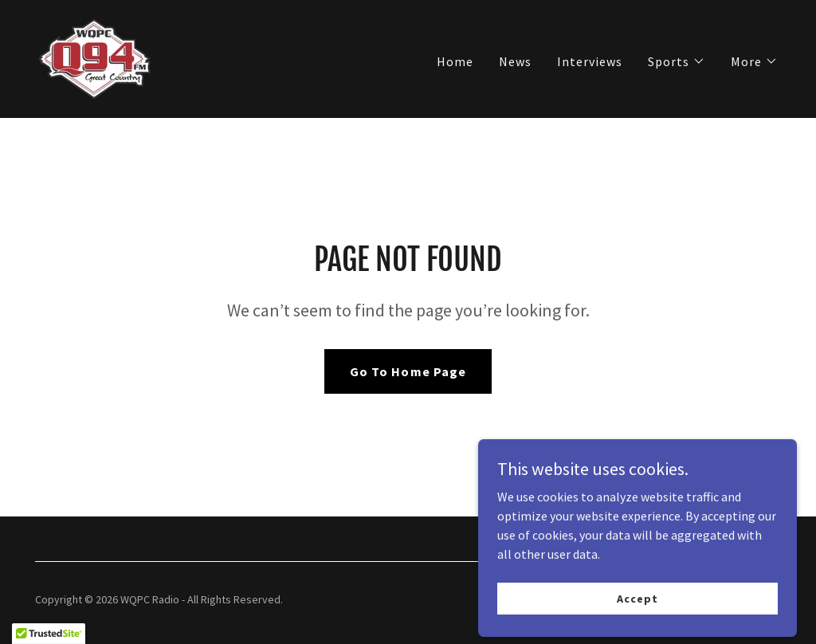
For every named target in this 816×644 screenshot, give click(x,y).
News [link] (515, 61)
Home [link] (455, 61)
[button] (677, 61)
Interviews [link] (590, 61)
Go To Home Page (408, 371)
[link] (94, 57)
